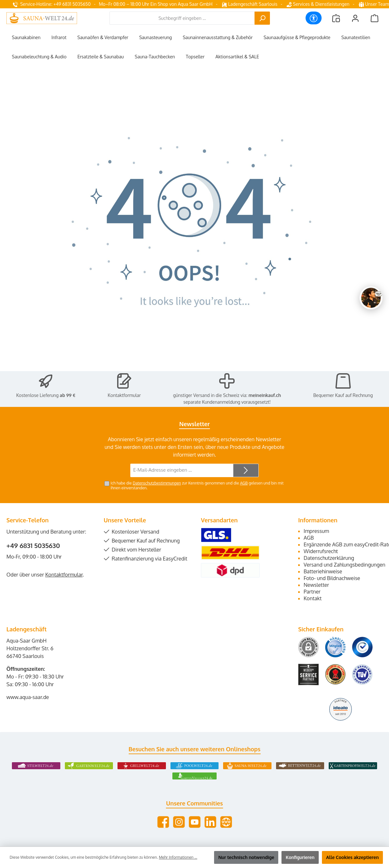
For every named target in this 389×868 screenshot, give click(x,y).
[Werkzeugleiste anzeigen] (314, 18)
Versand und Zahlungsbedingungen (345, 565)
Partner (312, 592)
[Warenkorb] (375, 18)
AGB (244, 483)
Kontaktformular (124, 395)
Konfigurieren (300, 857)
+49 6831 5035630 (33, 545)
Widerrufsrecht (321, 551)
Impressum (316, 531)
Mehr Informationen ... (178, 857)
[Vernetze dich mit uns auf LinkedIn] (210, 822)
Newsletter (316, 585)
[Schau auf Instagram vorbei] (179, 822)
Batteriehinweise (323, 571)
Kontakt (313, 598)
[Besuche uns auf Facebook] (163, 822)
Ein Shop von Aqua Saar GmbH (181, 4)
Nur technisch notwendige (246, 857)
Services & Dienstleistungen (318, 4)
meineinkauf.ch (265, 395)
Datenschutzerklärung (329, 558)
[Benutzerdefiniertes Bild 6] (362, 674)
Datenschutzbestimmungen (157, 483)
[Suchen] (262, 18)
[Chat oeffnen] (371, 298)
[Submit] (246, 471)
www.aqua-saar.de (28, 697)
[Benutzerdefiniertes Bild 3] (362, 647)
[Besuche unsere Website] (226, 822)
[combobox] (182, 18)
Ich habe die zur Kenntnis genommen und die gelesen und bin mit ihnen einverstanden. (197, 485)
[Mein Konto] (355, 18)
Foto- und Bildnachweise (332, 578)
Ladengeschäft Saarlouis (250, 4)
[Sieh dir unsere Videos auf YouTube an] (195, 822)
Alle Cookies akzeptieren (352, 857)
